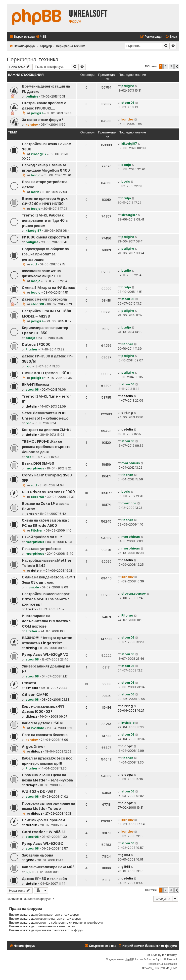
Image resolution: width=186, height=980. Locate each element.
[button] (177, 67)
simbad (32, 688)
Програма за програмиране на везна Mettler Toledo (48, 806)
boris (35, 192)
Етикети (29, 683)
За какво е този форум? (43, 120)
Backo (31, 609)
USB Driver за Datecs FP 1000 (48, 492)
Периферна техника (33, 59)
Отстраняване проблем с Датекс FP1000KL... (44, 106)
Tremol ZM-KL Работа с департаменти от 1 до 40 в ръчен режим (45, 220)
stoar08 (128, 103)
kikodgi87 (39, 154)
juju (29, 872)
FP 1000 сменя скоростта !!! (46, 237)
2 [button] (166, 66)
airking (127, 413)
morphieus (35, 468)
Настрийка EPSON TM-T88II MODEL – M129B (46, 314)
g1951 (30, 860)
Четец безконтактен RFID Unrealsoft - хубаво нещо (45, 416)
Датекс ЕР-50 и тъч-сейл (44, 879)
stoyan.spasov (134, 594)
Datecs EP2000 (36, 344)
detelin (31, 406)
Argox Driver (33, 747)
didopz (31, 716)
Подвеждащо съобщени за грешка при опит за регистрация (45, 254)
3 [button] (171, 66)
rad (34, 264)
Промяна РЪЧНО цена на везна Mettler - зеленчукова (47, 778)
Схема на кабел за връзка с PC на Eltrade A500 (46, 523)
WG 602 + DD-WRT (39, 792)
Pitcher (32, 349)
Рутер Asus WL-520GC (43, 844)
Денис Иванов (169, 964)
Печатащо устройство (41, 549)
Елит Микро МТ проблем (44, 820)
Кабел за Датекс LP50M (42, 723)
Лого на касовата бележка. (45, 735)
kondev (32, 125)
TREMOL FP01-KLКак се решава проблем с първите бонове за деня (46, 447)
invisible (32, 587)
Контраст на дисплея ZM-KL (47, 430)
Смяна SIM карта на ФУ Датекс (48, 288)
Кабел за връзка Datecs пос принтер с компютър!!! (47, 761)
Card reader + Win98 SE (44, 832)
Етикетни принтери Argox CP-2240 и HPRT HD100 (45, 201)
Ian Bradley (169, 955)
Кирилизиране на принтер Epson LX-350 (45, 330)
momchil (129, 503)
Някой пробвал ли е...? (42, 537)
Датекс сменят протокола (44, 299)
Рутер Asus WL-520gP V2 (45, 654)
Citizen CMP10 (35, 695)
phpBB (129, 959)
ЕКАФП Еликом (35, 385)
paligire (32, 96)
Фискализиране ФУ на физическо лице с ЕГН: (42, 273)
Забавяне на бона (38, 855)
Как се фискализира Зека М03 (48, 867)
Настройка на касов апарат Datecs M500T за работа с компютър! (46, 599)
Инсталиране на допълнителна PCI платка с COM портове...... (46, 621)
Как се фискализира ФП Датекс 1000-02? (43, 709)
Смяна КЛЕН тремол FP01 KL (47, 373)
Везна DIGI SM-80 (38, 463)
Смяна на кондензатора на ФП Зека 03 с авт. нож (48, 580)
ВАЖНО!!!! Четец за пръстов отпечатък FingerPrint (47, 640)
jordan (31, 514)
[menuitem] (41, 37)
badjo (36, 175)
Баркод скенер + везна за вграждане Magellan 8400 (46, 168)
